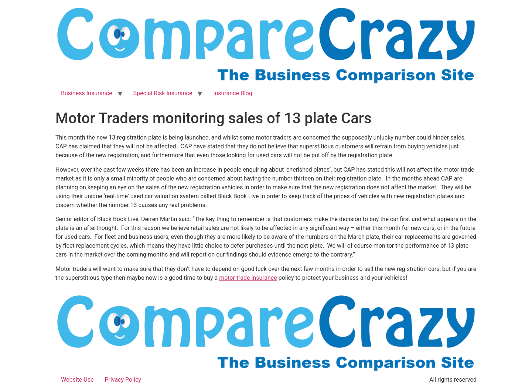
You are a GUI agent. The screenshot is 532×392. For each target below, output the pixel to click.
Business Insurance (87, 93)
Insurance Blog (233, 93)
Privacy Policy (123, 380)
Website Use (77, 380)
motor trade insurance (248, 278)
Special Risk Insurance (163, 93)
